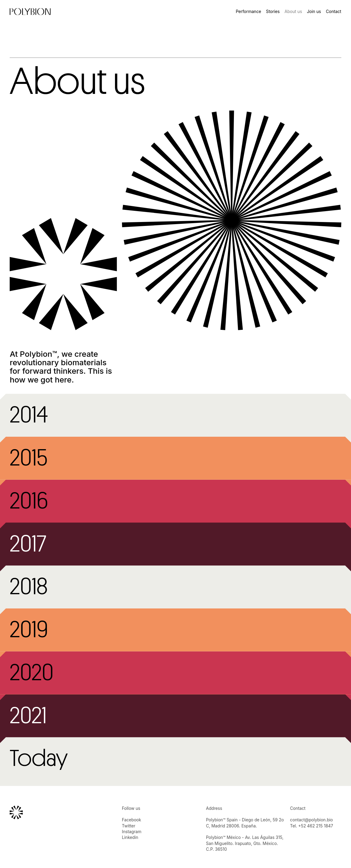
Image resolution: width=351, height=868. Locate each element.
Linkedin (130, 837)
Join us (314, 12)
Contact (334, 12)
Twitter (129, 826)
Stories (273, 12)
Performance (248, 12)
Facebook (132, 820)
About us (293, 12)
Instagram (132, 832)
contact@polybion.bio (312, 820)
